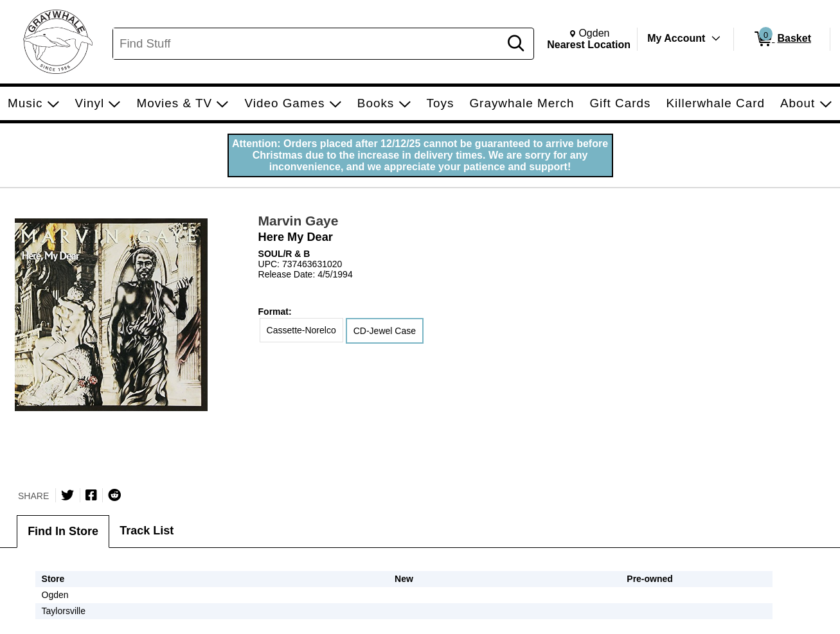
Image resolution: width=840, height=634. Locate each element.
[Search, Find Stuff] (308, 44)
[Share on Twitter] (67, 495)
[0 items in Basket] (782, 39)
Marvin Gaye (299, 221)
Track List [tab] (147, 531)
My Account (676, 38)
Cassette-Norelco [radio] (301, 330)
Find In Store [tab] (63, 531)
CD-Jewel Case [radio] (385, 331)
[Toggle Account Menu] (716, 39)
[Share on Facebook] (91, 495)
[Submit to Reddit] (114, 495)
